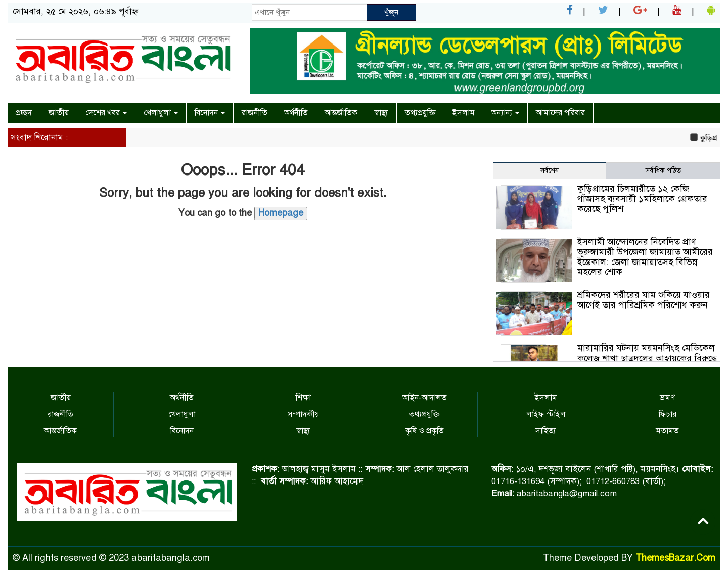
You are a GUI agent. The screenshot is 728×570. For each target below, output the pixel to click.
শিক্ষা (303, 398)
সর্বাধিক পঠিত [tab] (663, 171)
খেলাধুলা (161, 113)
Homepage (281, 213)
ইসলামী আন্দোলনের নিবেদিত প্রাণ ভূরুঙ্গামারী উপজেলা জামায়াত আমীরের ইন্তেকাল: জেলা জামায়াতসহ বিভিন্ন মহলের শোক (645, 257)
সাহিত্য (546, 431)
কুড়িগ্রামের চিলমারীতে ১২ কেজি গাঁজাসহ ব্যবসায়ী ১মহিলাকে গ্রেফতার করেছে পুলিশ (642, 199)
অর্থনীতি (296, 113)
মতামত (667, 431)
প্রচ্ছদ (24, 113)
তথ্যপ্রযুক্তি (420, 113)
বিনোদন (210, 113)
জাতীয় (59, 113)
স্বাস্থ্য (381, 113)
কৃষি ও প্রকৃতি (425, 431)
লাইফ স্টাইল (546, 414)
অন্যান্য (505, 113)
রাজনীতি (255, 113)
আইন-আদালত (425, 398)
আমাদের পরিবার (560, 113)
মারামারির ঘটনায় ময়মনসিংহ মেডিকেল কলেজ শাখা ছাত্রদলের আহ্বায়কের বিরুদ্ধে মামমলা (647, 358)
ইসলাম (464, 113)
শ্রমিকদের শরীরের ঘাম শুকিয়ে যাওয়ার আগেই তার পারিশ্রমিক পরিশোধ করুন (644, 300)
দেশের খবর (106, 113)
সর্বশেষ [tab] (550, 171)
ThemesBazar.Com (675, 558)
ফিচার (668, 414)
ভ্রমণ (667, 398)
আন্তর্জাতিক (341, 113)
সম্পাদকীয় (303, 414)
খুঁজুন (391, 12)
